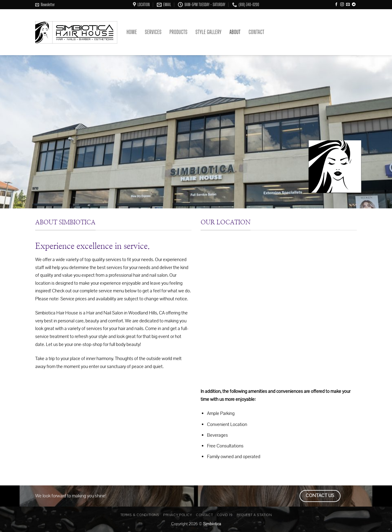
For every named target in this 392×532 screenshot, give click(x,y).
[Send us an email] (348, 5)
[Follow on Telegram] (354, 5)
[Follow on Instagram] (342, 5)
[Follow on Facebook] (336, 5)
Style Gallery (208, 32)
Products (178, 32)
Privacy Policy (178, 515)
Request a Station (254, 515)
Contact (256, 32)
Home (132, 32)
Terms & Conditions (140, 515)
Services (153, 32)
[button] (45, 5)
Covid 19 (225, 515)
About (235, 32)
